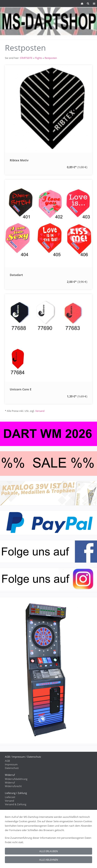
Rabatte (9, 852)
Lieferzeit (10, 797)
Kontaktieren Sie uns (16, 815)
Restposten (51, 58)
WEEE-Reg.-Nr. (13, 848)
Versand (40, 411)
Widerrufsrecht (13, 786)
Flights (38, 58)
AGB (7, 761)
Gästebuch (11, 837)
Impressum (11, 764)
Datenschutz (12, 768)
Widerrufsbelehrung (16, 779)
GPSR (8, 863)
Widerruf (10, 782)
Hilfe (7, 826)
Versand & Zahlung (16, 804)
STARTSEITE (26, 58)
